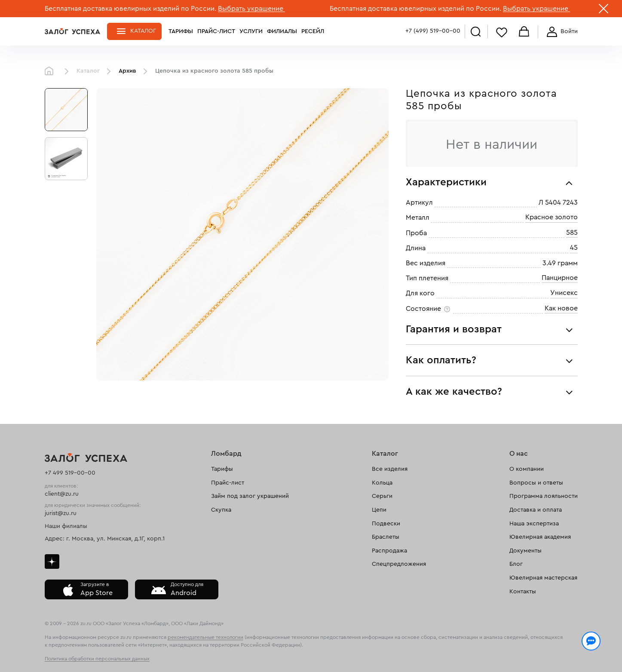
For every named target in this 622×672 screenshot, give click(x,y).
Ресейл (313, 31)
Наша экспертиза (534, 524)
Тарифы (181, 31)
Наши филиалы (66, 526)
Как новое (561, 308)
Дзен (52, 562)
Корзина (524, 32)
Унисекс (564, 293)
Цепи (379, 510)
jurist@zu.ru (61, 513)
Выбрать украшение (251, 9)
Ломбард (226, 454)
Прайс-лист (216, 31)
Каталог (143, 31)
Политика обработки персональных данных (97, 659)
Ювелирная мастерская (543, 578)
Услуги (251, 31)
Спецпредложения (399, 564)
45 (574, 248)
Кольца (382, 483)
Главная (51, 71)
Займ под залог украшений (250, 496)
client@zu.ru (62, 494)
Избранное (502, 32)
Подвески (386, 524)
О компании (527, 469)
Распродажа (389, 551)
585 (572, 233)
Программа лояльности (544, 496)
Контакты (523, 592)
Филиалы (282, 31)
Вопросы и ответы (536, 483)
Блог (516, 564)
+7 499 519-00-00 (70, 473)
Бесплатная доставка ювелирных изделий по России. (130, 9)
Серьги (382, 496)
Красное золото (552, 218)
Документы (525, 551)
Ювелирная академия (540, 537)
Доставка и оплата (536, 510)
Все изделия (390, 469)
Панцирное (560, 278)
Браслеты (386, 537)
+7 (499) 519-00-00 (433, 31)
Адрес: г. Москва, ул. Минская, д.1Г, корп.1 (105, 539)
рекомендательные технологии (205, 637)
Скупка (221, 510)
